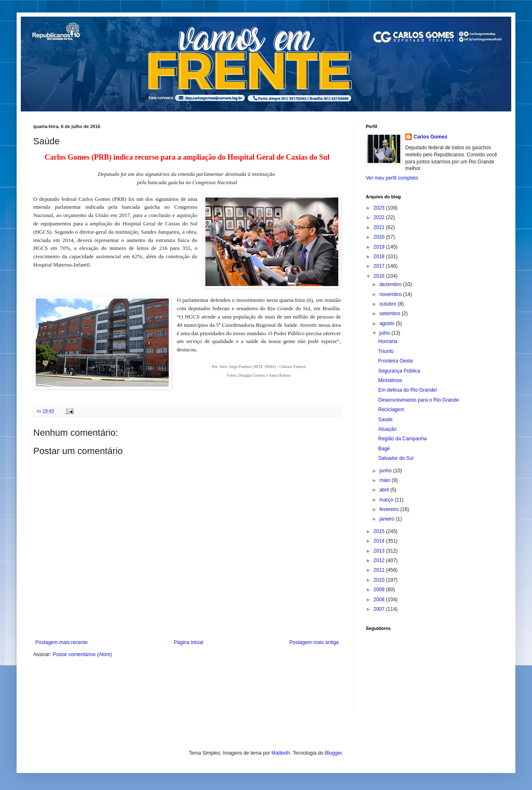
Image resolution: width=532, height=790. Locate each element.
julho (385, 333)
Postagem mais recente (62, 642)
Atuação (387, 429)
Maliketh (281, 753)
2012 (380, 560)
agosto (388, 323)
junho (386, 471)
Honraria (388, 341)
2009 (380, 590)
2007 (380, 609)
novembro (391, 294)
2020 (380, 237)
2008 (380, 600)
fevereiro (390, 509)
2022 (380, 217)
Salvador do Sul (396, 458)
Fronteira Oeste (395, 361)
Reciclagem (391, 410)
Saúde (385, 420)
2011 (380, 570)
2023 (380, 208)
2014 (380, 541)
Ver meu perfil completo (392, 178)
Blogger (334, 753)
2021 (380, 227)
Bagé (384, 449)
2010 (380, 580)
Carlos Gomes (430, 137)
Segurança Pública (399, 371)
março (387, 500)
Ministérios (390, 380)
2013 (380, 551)
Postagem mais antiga (314, 642)
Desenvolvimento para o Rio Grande (419, 400)
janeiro (388, 519)
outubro (389, 304)
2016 (380, 276)
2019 (380, 247)
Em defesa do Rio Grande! (408, 390)
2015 (380, 531)
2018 (380, 257)
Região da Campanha (403, 439)
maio (385, 480)
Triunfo (386, 351)
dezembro (391, 284)
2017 (380, 266)
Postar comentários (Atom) (83, 654)
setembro (390, 314)
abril (385, 490)
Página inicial (188, 642)
